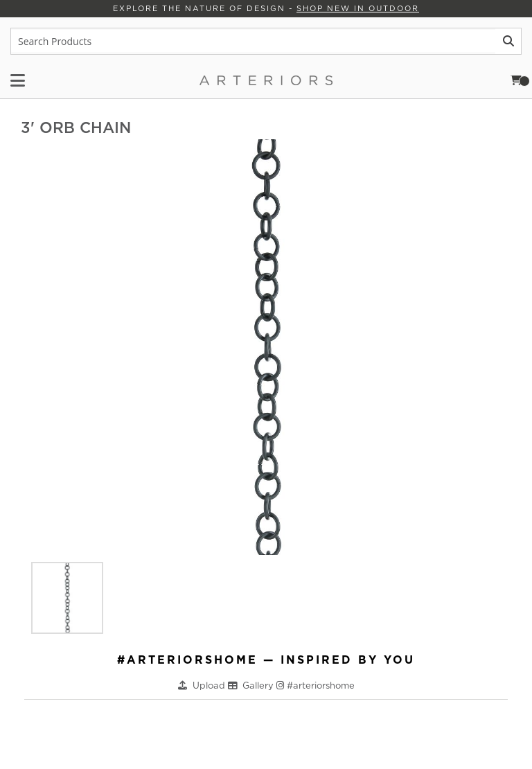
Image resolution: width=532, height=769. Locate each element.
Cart (520, 80)
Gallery (259, 686)
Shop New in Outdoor (358, 8)
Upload (210, 686)
